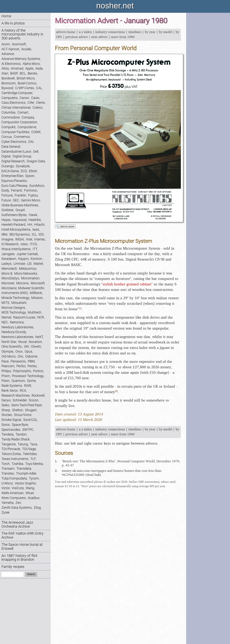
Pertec (32, 366)
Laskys (6, 264)
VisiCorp (18, 488)
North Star (9, 342)
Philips (6, 371)
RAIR (28, 386)
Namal (6, 317)
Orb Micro (9, 356)
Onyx (19, 351)
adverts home (66, 32)
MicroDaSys (10, 278)
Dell (36, 151)
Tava (34, 444)
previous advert (77, 37)
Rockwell (38, 395)
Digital (6, 156)
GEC (16, 200)
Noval (22, 342)
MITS (5, 303)
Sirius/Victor (23, 415)
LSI (29, 264)
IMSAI (20, 239)
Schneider (20, 400)
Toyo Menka (34, 464)
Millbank (36, 293)
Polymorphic (22, 371)
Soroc (6, 425)
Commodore (11, 117)
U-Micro (7, 483)
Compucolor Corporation (19, 122)
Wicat (30, 493)
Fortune (7, 195)
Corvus (7, 137)
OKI (27, 346)
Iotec (24, 244)
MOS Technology (14, 312)
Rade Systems (12, 386)
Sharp (6, 410)
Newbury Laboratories (17, 327)
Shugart (31, 410)
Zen (18, 503)
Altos (5, 68)
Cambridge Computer (17, 93)
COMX (36, 132)
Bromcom (9, 83)
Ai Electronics (11, 64)
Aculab (26, 49)
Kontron (36, 259)
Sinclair (7, 415)
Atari (5, 73)
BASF (14, 73)
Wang (30, 488)
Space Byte (20, 425)
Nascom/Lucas (24, 317)
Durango (8, 166)
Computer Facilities (15, 132)
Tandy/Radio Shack (16, 439)
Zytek (5, 512)
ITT (35, 249)
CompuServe (27, 127)
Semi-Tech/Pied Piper (27, 405)
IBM (4, 234)
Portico (38, 371)
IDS (41, 234)
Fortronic (31, 190)
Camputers (10, 98)
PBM (31, 361)
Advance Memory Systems (21, 59)
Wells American (13, 493)
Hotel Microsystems (16, 229)
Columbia (8, 112)
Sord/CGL (30, 420)
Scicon (34, 400)
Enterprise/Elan (12, 176)
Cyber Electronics (14, 142)
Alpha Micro (31, 64)
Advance (8, 54)
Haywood (20, 220)
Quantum (18, 381)
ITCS (33, 244)
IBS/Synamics (20, 234)
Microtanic (9, 288)
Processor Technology (28, 376)
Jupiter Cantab (27, 254)
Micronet (8, 283)
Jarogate (8, 254)
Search (31, 574)
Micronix (22, 283)
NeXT (39, 337)
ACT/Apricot (10, 49)
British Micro (26, 78)
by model (166, 32)
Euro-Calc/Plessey (14, 186)
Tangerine (9, 444)
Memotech (9, 269)
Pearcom (8, 366)
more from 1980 (123, 37)
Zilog (37, 508)
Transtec (8, 473)
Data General (11, 147)
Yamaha (7, 503)
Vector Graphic (25, 483)
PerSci (21, 366)
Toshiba (17, 464)
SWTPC (28, 430)
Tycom (34, 478)
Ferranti (17, 190)
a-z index (85, 32)
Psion (5, 381)
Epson (30, 176)
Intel (29, 239)
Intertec (40, 239)
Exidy (5, 190)
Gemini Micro (31, 200)
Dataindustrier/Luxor (16, 151)
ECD (24, 171)
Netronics (17, 322)
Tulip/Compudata (14, 478)
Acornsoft (19, 44)
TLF (33, 459)
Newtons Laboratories (17, 337)
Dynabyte (23, 166)
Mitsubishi (19, 303)
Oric (20, 356)
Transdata (24, 468)
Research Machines (16, 395)
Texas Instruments (15, 459)
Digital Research (13, 161)
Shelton (18, 410)
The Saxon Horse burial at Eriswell (22, 547)
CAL (39, 88)
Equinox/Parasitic (14, 181)
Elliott (33, 171)
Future (6, 200)
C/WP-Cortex (25, 88)
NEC (5, 322)
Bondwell (8, 78)
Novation (35, 342)
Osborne (31, 356)
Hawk (33, 215)
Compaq (28, 117)
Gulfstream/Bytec (14, 215)
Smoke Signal (11, 420)
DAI (31, 142)
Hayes (6, 220)
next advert (99, 37)
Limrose (19, 264)
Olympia (7, 351)
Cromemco (22, 137)
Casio (35, 98)
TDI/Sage (29, 449)
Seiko (5, 405)
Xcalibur (34, 498)
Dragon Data (36, 161)
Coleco (37, 107)
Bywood (7, 88)
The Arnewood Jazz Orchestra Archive (17, 524)
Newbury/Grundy (14, 332)
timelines (135, 32)
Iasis (36, 229)
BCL (23, 73)
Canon (24, 98)
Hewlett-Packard (13, 224)
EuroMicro (37, 186)
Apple (29, 68)
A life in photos (13, 23)
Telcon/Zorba (11, 454)
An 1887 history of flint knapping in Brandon (19, 558)
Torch (6, 464)
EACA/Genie (10, 171)
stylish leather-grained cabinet (127, 284)
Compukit (9, 127)
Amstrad (17, 68)
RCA (23, 390)
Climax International (16, 107)
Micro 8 (7, 273)
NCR (41, 317)
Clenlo (40, 103)
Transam (8, 468)
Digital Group (22, 156)
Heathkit (35, 220)
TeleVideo (30, 454)
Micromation (30, 278)
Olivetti (36, 346)
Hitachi (39, 224)
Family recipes (13, 567)
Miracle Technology (15, 298)
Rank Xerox (10, 390)
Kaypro (23, 259)
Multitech (35, 312)
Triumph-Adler (26, 473)
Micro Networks (26, 273)
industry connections (110, 32)
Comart (23, 112)
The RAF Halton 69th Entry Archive (22, 535)
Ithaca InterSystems (16, 249)
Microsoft (38, 283)
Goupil (20, 210)
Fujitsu (33, 195)
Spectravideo (11, 430)
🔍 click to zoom (65, 227)
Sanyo (6, 400)
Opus (28, 351)
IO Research (10, 244)
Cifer (31, 103)
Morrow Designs (13, 308)
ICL (34, 234)
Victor (6, 488)
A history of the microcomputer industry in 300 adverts (22, 34)
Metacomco (28, 269)
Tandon (21, 434)
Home (6, 16)
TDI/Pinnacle (11, 449)
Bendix (32, 73)
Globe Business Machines (20, 205)
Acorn (6, 44)
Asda (39, 68)
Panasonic (18, 361)
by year (150, 32)
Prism (6, 376)
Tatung (23, 444)
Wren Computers (14, 498)
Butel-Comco (27, 83)
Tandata (7, 434)
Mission (37, 298)
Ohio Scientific (12, 346)
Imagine (7, 239)
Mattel (38, 264)
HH (30, 224)
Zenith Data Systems (17, 508)
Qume (31, 381)
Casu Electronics (13, 103)
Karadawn (9, 259)
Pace (5, 361)
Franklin (20, 195)
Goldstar (7, 210)
